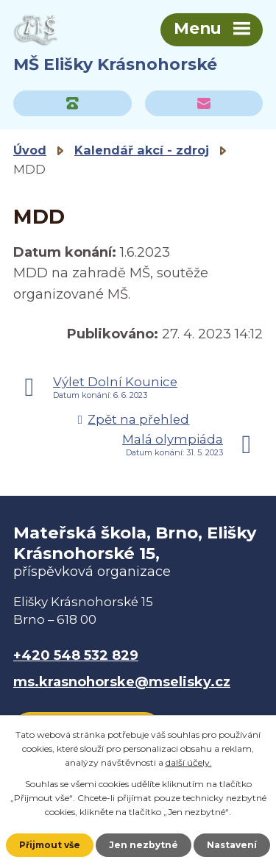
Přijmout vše (50, 845)
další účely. (189, 762)
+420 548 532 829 (76, 655)
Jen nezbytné (144, 845)
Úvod (30, 150)
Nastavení (232, 845)
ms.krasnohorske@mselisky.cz (122, 682)
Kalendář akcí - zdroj (142, 150)
